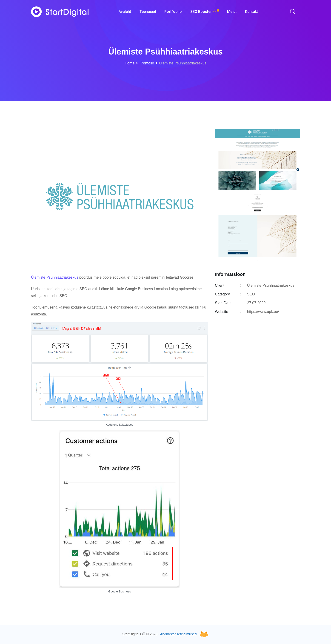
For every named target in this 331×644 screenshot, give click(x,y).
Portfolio (147, 63)
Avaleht (125, 12)
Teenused (148, 12)
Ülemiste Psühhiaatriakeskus (55, 277)
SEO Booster (205, 11)
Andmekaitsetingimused (178, 634)
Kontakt (251, 12)
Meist (232, 12)
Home (130, 63)
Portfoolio (173, 12)
